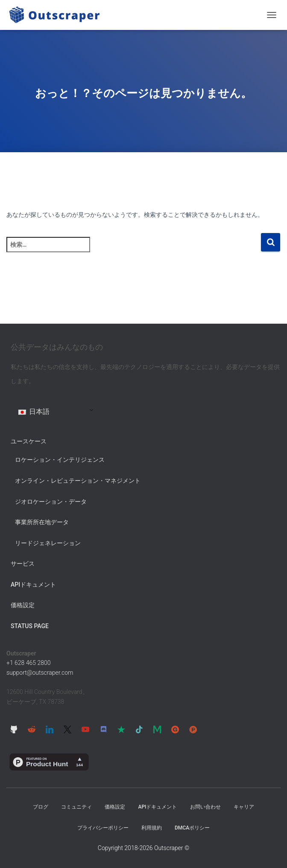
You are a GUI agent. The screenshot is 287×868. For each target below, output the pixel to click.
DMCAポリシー (192, 828)
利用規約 (152, 828)
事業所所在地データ (42, 522)
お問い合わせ (205, 807)
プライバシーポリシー (103, 828)
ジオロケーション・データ (51, 502)
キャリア (244, 807)
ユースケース (29, 441)
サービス (23, 564)
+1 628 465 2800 (29, 663)
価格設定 (23, 605)
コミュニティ (76, 807)
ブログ (41, 807)
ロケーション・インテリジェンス (60, 460)
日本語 (34, 412)
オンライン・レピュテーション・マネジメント (78, 481)
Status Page (30, 626)
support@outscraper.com (40, 673)
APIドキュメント (33, 585)
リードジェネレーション (48, 543)
